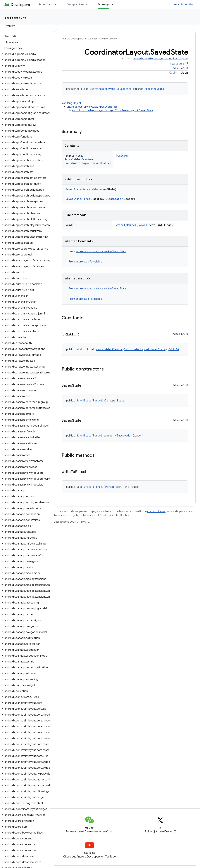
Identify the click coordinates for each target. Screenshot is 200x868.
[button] (24, 54)
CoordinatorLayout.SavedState (111, 89)
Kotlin (173, 73)
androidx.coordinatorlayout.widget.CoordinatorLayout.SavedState (113, 110)
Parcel (87, 199)
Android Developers (72, 39)
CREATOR (123, 156)
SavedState (73, 189)
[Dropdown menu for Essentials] (57, 4)
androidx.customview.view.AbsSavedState (92, 107)
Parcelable (90, 189)
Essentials (45, 4)
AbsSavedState (154, 89)
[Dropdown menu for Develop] (114, 4)
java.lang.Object (71, 103)
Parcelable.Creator (78, 159)
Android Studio (183, 4)
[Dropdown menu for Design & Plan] (89, 4)
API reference (16, 18)
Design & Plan (75, 4)
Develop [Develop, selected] (103, 4)
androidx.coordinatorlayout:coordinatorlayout (160, 59)
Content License (156, 511)
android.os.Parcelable (89, 262)
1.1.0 (186, 68)
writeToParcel (126, 225)
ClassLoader (114, 199)
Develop (92, 39)
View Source (177, 64)
